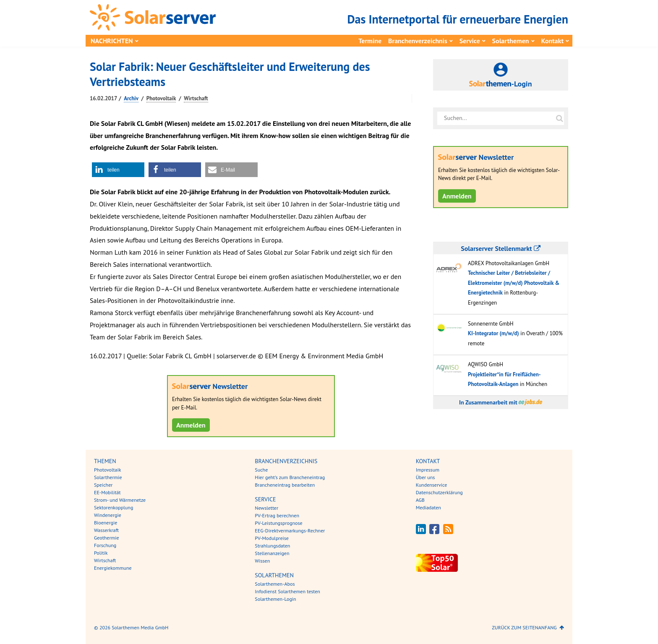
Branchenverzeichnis (418, 41)
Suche (261, 470)
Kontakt (552, 41)
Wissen (262, 561)
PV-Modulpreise (272, 538)
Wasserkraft (106, 530)
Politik (101, 553)
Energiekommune (113, 568)
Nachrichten (112, 41)
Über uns (426, 477)
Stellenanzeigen (272, 553)
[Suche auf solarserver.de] (559, 118)
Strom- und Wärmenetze (120, 500)
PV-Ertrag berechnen (277, 515)
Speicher (103, 485)
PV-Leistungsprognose (278, 523)
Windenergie (108, 515)
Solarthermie (108, 477)
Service (470, 41)
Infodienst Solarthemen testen (287, 591)
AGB (420, 500)
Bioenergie (106, 523)
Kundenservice (432, 485)
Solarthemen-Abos (275, 584)
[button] (118, 170)
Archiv (131, 98)
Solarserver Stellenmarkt (500, 248)
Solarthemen (511, 41)
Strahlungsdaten (272, 546)
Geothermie (107, 538)
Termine (370, 41)
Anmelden (191, 425)
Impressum (428, 470)
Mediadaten (428, 507)
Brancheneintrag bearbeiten (285, 485)
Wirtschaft (196, 98)
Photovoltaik (161, 98)
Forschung (105, 545)
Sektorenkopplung (114, 507)
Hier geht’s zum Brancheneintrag (290, 477)
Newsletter (266, 508)
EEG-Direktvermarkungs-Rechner (290, 531)
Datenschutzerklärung (439, 492)
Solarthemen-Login (275, 599)
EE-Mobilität (107, 492)
